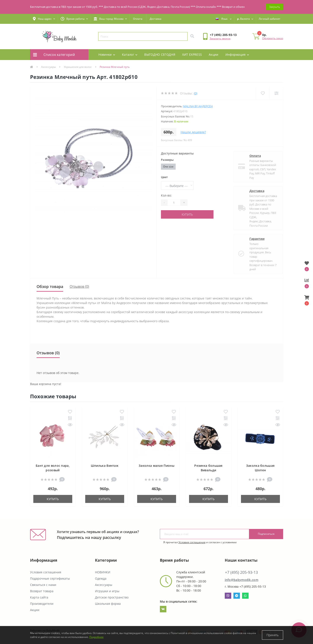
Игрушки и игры (107, 591)
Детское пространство (112, 597)
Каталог (130, 54)
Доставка (156, 19)
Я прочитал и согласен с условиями (200, 542)
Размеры (167, 160)
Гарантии (253, 239)
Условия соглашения (192, 542)
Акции (214, 54)
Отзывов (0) (79, 286)
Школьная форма (108, 604)
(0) (196, 93)
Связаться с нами (43, 585)
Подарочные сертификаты (50, 578)
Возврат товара (42, 591)
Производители (42, 604)
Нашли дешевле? (193, 132)
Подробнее (96, 637)
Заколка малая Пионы (156, 466)
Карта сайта (39, 597)
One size (168, 167)
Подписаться (266, 534)
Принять (273, 635)
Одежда (101, 578)
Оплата (138, 19)
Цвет (164, 177)
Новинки (107, 54)
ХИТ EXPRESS (192, 54)
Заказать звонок (220, 38)
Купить (187, 214)
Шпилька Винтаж (105, 466)
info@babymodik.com (242, 580)
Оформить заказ (273, 38)
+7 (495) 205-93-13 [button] (241, 572)
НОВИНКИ (103, 572)
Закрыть (274, 7)
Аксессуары (48, 67)
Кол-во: (166, 195)
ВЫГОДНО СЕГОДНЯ (160, 54)
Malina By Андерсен (198, 106)
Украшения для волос (78, 67)
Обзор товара (50, 286)
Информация (237, 54)
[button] (44, 19)
